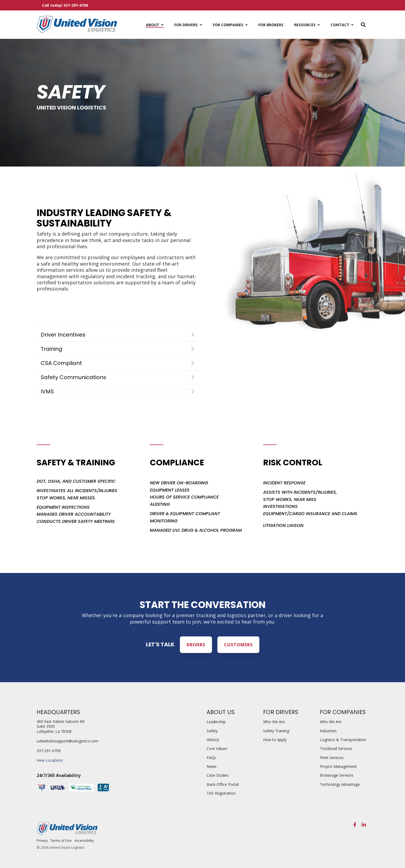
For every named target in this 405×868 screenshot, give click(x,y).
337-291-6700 (49, 751)
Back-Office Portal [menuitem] (223, 784)
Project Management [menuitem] (338, 766)
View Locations (50, 760)
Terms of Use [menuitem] (61, 841)
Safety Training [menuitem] (276, 731)
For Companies (229, 25)
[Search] (363, 25)
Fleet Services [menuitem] (332, 758)
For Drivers (187, 25)
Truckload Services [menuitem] (336, 748)
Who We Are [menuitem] (274, 722)
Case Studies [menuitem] (218, 775)
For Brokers (271, 25)
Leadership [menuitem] (216, 722)
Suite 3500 (46, 726)
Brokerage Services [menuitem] (337, 775)
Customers (238, 645)
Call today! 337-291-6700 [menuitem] (65, 5)
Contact (340, 25)
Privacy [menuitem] (42, 841)
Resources (305, 25)
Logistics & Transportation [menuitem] (343, 740)
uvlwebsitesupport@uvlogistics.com (67, 741)
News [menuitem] (212, 766)
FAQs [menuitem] (211, 758)
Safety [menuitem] (212, 731)
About (153, 25)
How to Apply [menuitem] (275, 740)
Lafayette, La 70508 (54, 731)
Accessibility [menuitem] (84, 841)
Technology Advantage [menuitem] (340, 784)
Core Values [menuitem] (217, 748)
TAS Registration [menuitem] (221, 793)
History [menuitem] (213, 740)
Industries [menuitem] (328, 731)
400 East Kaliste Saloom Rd (60, 721)
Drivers (196, 645)
